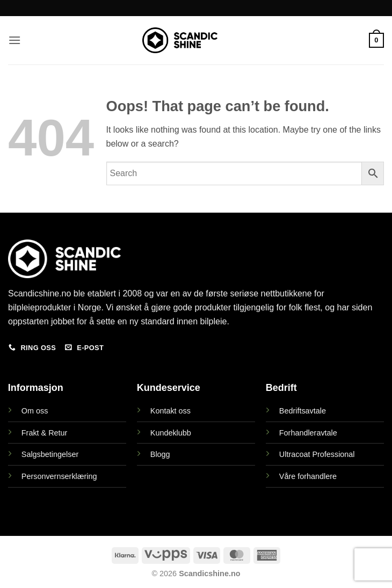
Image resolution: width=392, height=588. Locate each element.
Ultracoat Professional (317, 454)
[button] (14, 40)
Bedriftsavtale (303, 411)
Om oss (35, 411)
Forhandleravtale (308, 433)
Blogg (160, 454)
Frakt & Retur (45, 433)
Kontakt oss (170, 411)
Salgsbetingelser (50, 454)
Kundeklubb (171, 433)
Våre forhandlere (308, 476)
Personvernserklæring (59, 476)
